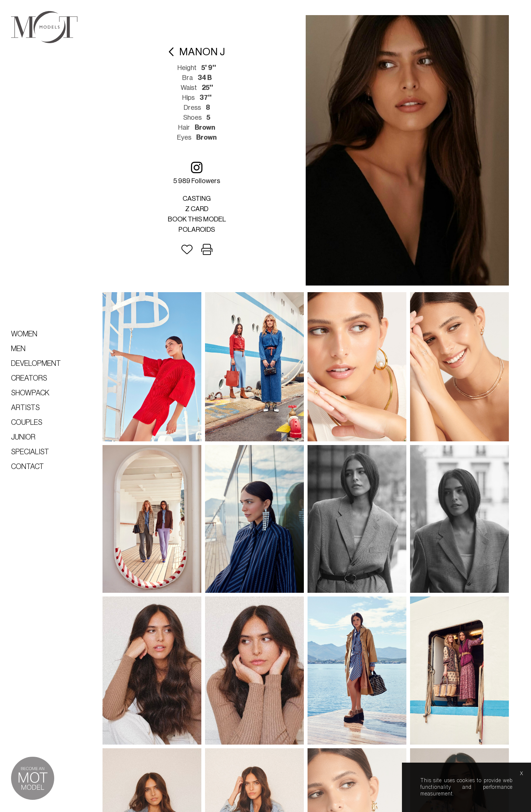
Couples (27, 423)
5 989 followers (200, 171)
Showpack (30, 393)
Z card (200, 207)
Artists (25, 408)
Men (18, 349)
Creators (29, 378)
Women (24, 334)
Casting (200, 197)
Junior (23, 437)
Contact (27, 467)
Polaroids (200, 228)
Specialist (30, 452)
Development (36, 364)
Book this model (200, 217)
